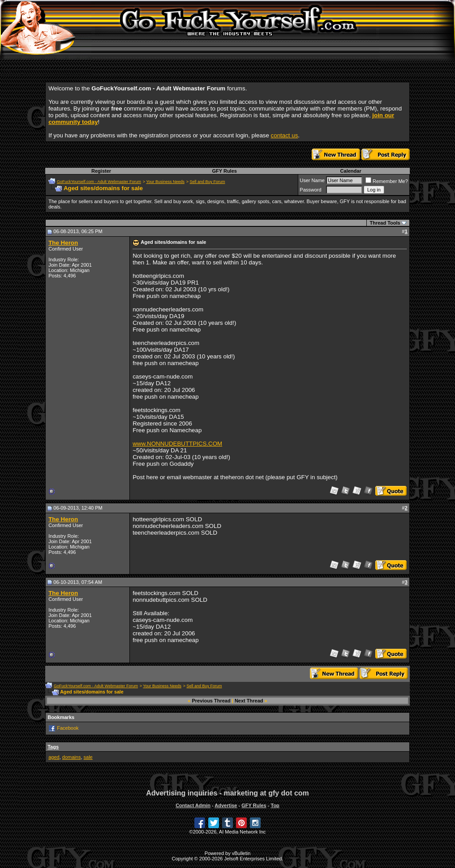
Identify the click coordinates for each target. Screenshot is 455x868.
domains (72, 757)
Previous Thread (211, 701)
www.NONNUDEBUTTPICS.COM (177, 444)
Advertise (226, 805)
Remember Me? (387, 181)
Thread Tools (385, 223)
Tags (53, 747)
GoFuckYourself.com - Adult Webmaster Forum (99, 182)
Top (275, 805)
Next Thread (249, 701)
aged (54, 757)
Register (101, 171)
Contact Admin (193, 805)
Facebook (68, 728)
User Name (312, 180)
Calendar (351, 171)
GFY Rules (224, 171)
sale (88, 757)
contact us (285, 135)
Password (310, 190)
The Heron (63, 243)
